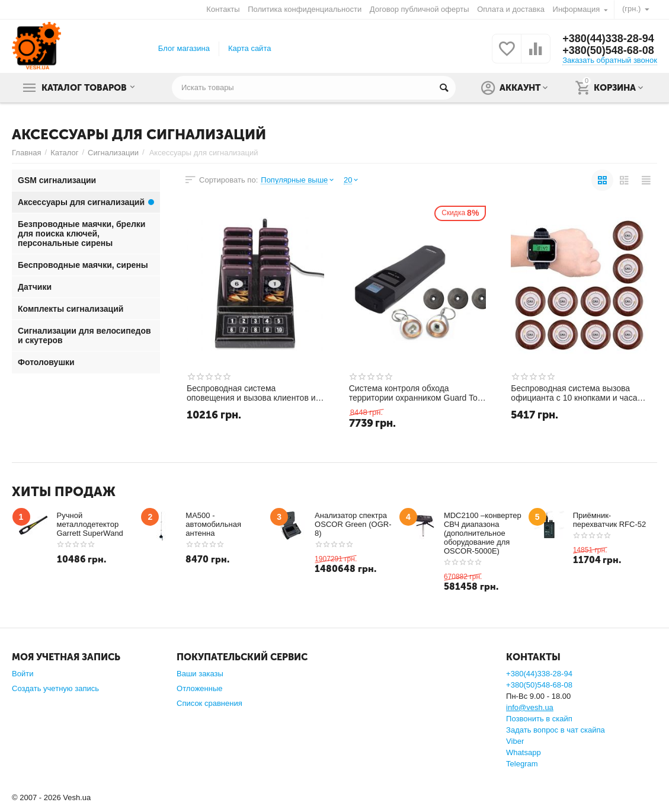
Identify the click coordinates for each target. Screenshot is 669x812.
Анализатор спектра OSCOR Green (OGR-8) (353, 524)
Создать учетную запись (55, 688)
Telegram (522, 764)
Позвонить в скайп (539, 719)
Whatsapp (524, 752)
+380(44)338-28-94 (608, 39)
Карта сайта (250, 48)
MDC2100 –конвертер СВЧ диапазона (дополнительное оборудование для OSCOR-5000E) (483, 533)
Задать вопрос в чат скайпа (556, 730)
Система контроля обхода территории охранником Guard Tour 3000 (417, 393)
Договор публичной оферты (420, 9)
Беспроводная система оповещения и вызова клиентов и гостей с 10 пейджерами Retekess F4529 (252, 393)
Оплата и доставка (511, 9)
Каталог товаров (85, 88)
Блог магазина (184, 48)
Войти (23, 674)
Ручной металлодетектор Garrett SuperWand (90, 524)
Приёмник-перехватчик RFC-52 (610, 520)
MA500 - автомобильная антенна (213, 524)
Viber (515, 741)
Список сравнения (209, 703)
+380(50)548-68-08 (608, 50)
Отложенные (200, 688)
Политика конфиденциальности (305, 9)
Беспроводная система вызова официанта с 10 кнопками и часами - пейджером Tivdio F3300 (579, 393)
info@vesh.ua (530, 707)
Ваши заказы (200, 674)
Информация (577, 9)
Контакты (223, 9)
